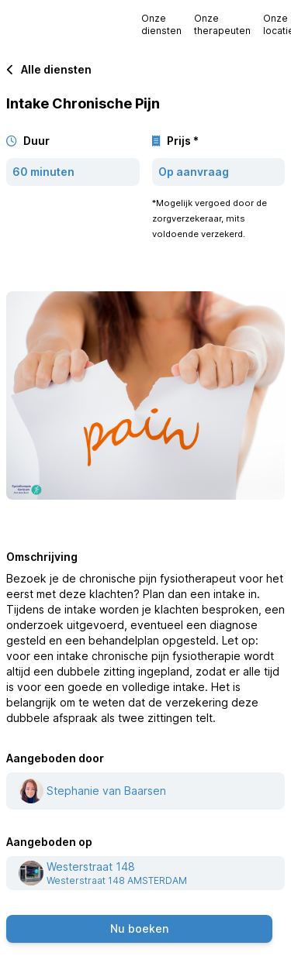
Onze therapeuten (222, 24)
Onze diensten (161, 24)
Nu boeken (139, 928)
